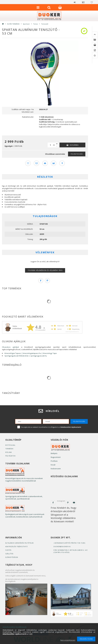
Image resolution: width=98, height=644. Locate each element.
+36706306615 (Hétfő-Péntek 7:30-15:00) (69, 543)
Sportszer (26, 24)
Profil (83, 2)
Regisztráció (56, 457)
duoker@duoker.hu (62, 546)
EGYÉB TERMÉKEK (13, 24)
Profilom (54, 461)
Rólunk (9, 452)
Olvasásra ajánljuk (10, 347)
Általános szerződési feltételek (20, 543)
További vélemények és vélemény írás (45, 270)
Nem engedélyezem (68, 640)
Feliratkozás (77, 154)
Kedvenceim (56, 469)
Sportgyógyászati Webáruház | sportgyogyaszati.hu (26, 356)
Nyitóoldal (10, 445)
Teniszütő (45, 24)
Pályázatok (10, 456)
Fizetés (8, 550)
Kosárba (74, 145)
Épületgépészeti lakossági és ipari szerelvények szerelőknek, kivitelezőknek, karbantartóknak (25, 516)
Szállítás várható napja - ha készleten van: (23, 111)
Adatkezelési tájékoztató (16, 546)
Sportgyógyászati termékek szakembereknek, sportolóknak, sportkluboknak (24, 498)
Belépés (75, 2)
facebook (53, 503)
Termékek (9, 449)
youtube (74, 503)
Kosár (53, 465)
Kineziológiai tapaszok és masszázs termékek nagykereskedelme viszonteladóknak (24, 480)
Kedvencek (92, 2)
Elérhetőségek (12, 557)
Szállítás (9, 554)
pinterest (68, 503)
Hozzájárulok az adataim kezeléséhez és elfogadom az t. (51, 427)
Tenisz (35, 24)
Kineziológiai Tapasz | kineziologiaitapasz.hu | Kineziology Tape (31, 353)
